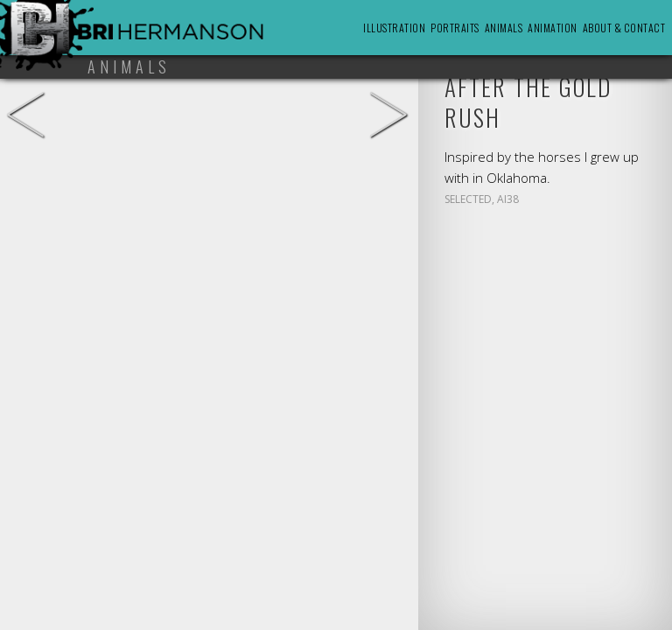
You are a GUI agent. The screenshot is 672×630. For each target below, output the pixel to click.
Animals (504, 28)
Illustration (394, 28)
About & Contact (624, 28)
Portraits (455, 28)
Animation (553, 28)
